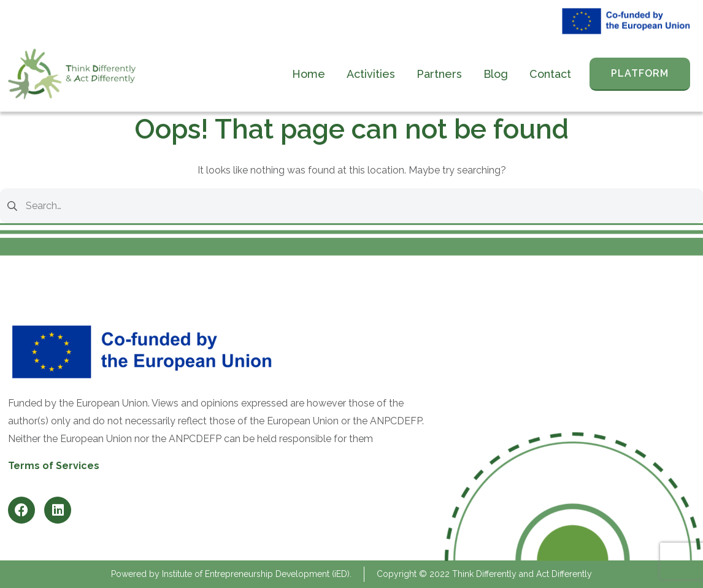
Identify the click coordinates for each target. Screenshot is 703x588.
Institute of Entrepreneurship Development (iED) (256, 574)
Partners (439, 74)
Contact (550, 74)
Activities (371, 74)
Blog (496, 74)
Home (309, 74)
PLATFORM (640, 73)
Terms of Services (54, 466)
